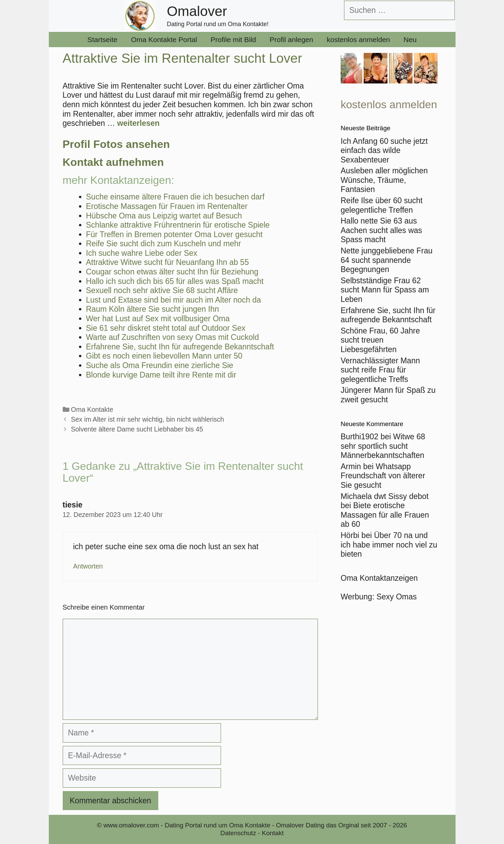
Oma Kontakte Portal (164, 40)
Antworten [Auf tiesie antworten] (88, 566)
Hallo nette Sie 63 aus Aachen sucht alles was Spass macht (381, 230)
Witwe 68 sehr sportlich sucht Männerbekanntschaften (383, 446)
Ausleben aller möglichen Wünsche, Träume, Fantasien (384, 180)
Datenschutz (238, 833)
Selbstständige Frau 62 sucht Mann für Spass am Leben (385, 290)
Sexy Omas (397, 597)
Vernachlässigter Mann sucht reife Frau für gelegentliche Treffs (380, 370)
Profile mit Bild (233, 40)
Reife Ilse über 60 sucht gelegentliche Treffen (382, 205)
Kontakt (273, 833)
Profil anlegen (291, 40)
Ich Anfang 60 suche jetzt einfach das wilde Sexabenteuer (384, 150)
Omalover (197, 11)
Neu (410, 40)
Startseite (103, 40)
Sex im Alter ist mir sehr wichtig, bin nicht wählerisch (147, 419)
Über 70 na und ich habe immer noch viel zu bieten (389, 545)
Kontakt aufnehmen (113, 162)
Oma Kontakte (92, 409)
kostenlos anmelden (358, 40)
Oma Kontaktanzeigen (379, 578)
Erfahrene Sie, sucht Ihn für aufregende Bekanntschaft (388, 315)
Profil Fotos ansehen (116, 144)
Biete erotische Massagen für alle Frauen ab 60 (385, 515)
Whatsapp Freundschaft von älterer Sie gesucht (383, 476)
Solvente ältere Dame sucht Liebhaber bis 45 (137, 429)
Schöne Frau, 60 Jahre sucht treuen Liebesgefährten (380, 340)
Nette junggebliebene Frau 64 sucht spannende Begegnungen (387, 260)
